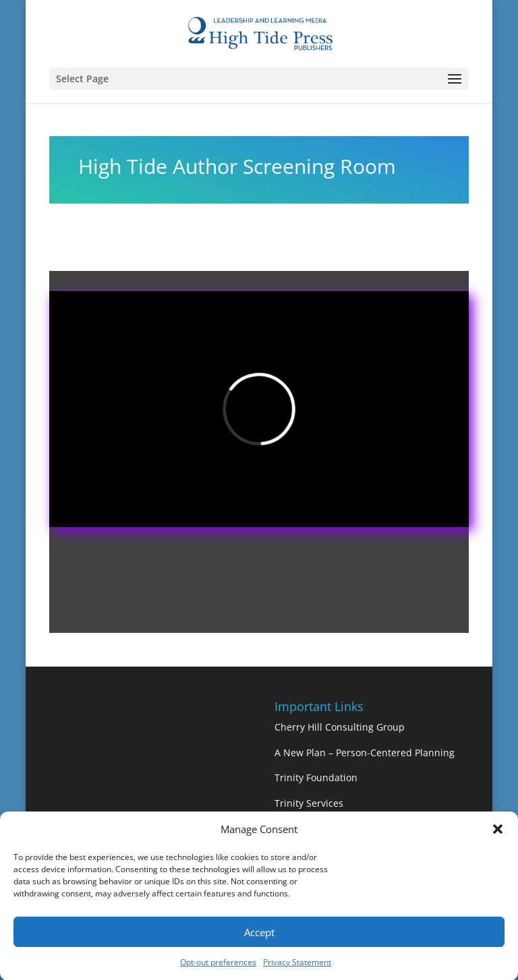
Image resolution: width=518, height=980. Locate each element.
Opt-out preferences (218, 967)
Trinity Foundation (316, 777)
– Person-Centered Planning (392, 753)
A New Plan (301, 753)
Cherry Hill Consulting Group (340, 727)
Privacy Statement (297, 967)
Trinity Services (309, 803)
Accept (259, 936)
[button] (498, 834)
